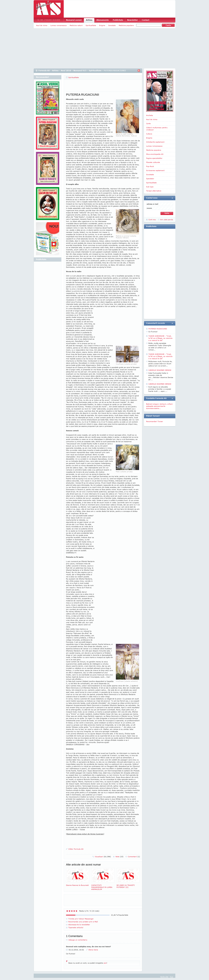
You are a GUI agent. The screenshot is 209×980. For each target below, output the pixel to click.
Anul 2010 (66, 71)
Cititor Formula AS (76, 849)
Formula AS (44, 71)
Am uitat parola (167, 220)
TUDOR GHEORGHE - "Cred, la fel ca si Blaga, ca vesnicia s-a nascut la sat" (160, 338)
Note (119, 857)
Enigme (102, 25)
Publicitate (118, 20)
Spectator (150, 179)
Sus (172, 977)
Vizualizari (103, 857)
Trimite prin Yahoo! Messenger (81, 919)
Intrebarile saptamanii (155, 142)
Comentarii (134, 857)
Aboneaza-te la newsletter (79, 925)
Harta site (164, 977)
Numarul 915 (80, 71)
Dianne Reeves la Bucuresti (78, 877)
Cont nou (152, 220)
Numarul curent (74, 20)
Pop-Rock (150, 166)
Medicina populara (126, 25)
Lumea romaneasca (58, 25)
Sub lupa (150, 187)
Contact (146, 20)
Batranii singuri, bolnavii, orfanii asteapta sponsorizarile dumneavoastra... (159, 406)
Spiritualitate (91, 25)
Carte (148, 123)
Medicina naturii (76, 25)
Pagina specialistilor (154, 158)
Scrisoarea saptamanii (155, 170)
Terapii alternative (154, 191)
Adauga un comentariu (78, 940)
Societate (150, 174)
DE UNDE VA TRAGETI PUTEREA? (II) (128, 878)
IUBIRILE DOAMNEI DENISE (160, 370)
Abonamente (103, 20)
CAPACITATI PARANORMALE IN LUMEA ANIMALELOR (103, 879)
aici (105, 963)
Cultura (149, 134)
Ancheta (149, 115)
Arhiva (89, 20)
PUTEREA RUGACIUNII (158, 329)
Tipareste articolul (76, 927)
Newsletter (132, 20)
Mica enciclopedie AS (155, 154)
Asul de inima (42, 25)
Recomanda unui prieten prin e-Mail (83, 922)
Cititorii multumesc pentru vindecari (157, 129)
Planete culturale (153, 162)
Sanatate (112, 25)
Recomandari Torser (155, 421)
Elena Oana (93, 950)
